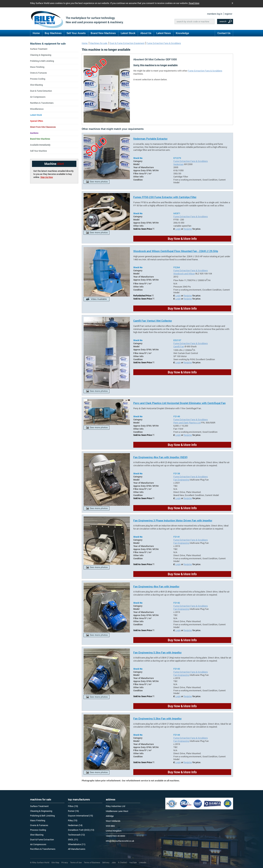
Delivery (106, 862)
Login (178, 229)
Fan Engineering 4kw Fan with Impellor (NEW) (160, 457)
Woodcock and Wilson (184, 274)
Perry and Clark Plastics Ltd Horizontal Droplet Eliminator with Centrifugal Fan (179, 403)
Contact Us (224, 33)
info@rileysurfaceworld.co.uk (120, 841)
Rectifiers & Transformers (42, 103)
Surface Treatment (39, 49)
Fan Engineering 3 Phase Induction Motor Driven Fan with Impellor (173, 520)
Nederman (178, 164)
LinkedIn (143, 862)
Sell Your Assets (76, 33)
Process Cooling (38, 79)
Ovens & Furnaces (38, 73)
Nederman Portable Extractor (150, 139)
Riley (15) (73, 820)
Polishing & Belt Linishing (42, 61)
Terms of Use (76, 862)
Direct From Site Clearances (43, 127)
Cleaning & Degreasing (41, 55)
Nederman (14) (75, 825)
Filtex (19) (73, 806)
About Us (146, 33)
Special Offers (37, 121)
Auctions (34, 133)
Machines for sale (99, 43)
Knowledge (182, 33)
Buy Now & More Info (182, 239)
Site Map (55, 862)
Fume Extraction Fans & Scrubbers (164, 43)
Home (36, 33)
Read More (194, 3)
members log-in (215, 14)
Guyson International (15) (80, 816)
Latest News (164, 33)
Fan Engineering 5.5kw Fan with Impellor (157, 652)
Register (188, 229)
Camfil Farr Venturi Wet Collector (153, 321)
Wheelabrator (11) (77, 844)
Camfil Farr (179, 346)
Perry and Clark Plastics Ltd (187, 423)
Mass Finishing (37, 67)
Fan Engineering (181, 480)
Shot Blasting (36, 85)
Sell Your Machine (38, 151)
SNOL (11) (73, 839)
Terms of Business (92, 862)
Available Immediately (40, 145)
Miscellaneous (37, 109)
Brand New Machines (103, 33)
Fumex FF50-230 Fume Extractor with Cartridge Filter (165, 197)
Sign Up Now (47, 177)
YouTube (133, 862)
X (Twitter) (123, 862)
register (228, 14)
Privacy (65, 862)
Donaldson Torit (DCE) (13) (81, 830)
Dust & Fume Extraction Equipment (127, 43)
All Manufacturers (77, 849)
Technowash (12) (76, 835)
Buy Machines (53, 33)
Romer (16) (73, 811)
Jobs (114, 862)
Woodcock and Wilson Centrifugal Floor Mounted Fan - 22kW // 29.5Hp (176, 251)
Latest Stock (128, 33)
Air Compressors (38, 97)
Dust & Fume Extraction (41, 91)
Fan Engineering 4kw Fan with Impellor (156, 586)
